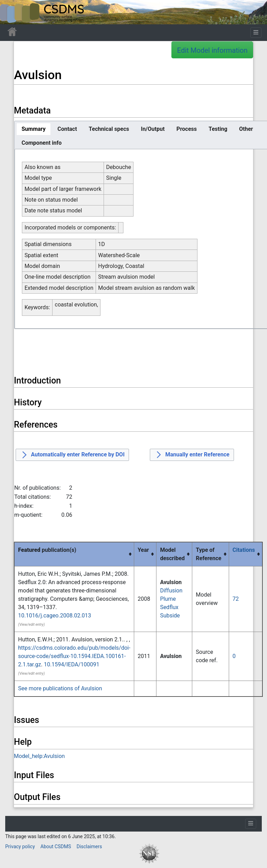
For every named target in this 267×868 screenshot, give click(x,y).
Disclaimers (89, 846)
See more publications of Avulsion (60, 688)
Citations (244, 550)
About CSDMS (56, 846)
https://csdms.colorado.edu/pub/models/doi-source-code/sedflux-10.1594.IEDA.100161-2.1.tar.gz (74, 656)
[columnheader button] (246, 554)
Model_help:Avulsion (39, 756)
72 (236, 599)
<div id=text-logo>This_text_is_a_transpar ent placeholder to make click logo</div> (11, 12)
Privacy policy (20, 846)
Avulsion (171, 582)
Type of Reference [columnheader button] (208, 554)
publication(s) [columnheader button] (47, 550)
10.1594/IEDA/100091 (72, 664)
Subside (170, 616)
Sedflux (169, 607)
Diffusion (171, 591)
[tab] (34, 129)
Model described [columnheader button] (172, 554)
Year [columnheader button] (143, 550)
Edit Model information (212, 50)
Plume (168, 599)
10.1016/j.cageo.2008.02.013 (55, 616)
